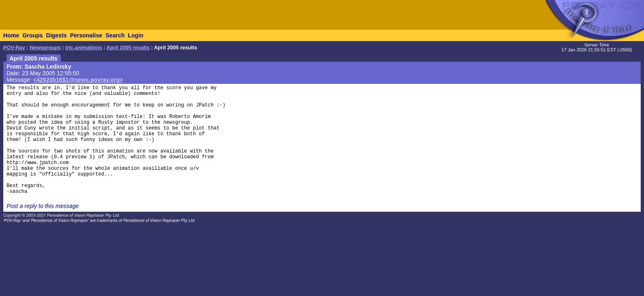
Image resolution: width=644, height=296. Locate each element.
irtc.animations (84, 48)
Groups (32, 35)
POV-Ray (14, 48)
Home (11, 35)
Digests (56, 35)
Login (136, 35)
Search (115, 35)
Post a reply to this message (43, 206)
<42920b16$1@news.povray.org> (78, 80)
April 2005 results (128, 48)
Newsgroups (45, 48)
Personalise (86, 35)
